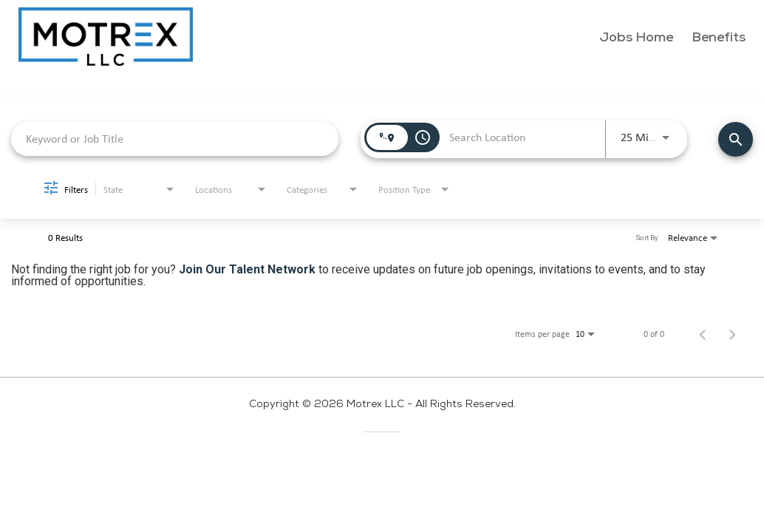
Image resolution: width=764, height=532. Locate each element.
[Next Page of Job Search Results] (732, 334)
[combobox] (175, 139)
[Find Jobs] (736, 139)
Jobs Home (636, 38)
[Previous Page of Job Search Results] (703, 334)
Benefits (719, 38)
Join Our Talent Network (247, 269)
